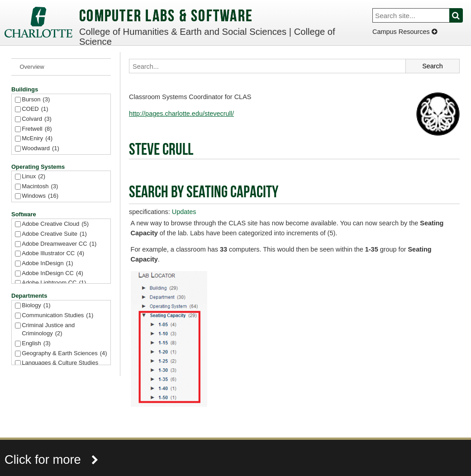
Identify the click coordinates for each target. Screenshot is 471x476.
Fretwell (37, 129)
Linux (33, 177)
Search (461, 15)
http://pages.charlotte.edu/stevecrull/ (181, 114)
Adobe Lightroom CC (54, 283)
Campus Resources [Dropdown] (405, 32)
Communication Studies (57, 316)
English (36, 344)
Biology (36, 306)
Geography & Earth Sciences (64, 354)
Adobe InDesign (47, 264)
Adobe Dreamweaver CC (59, 244)
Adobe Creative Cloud (55, 224)
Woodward (40, 149)
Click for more (52, 459)
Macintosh (40, 187)
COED (35, 109)
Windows (40, 196)
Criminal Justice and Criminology (48, 330)
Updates (184, 212)
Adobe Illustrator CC (53, 254)
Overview (32, 67)
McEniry (37, 139)
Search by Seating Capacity (204, 193)
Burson (36, 100)
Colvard (37, 119)
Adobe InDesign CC (52, 274)
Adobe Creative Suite (54, 234)
